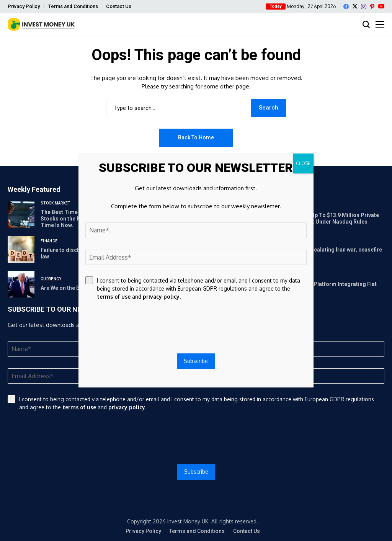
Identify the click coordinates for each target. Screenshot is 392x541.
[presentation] (196, 438)
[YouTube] (381, 6)
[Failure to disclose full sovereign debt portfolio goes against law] (21, 250)
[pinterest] (372, 7)
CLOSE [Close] (303, 163)
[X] (355, 6)
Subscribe (196, 472)
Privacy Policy (24, 6)
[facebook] (346, 7)
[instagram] (364, 7)
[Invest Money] (41, 24)
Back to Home (196, 137)
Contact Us (119, 6)
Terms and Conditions (73, 6)
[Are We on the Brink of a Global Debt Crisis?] (21, 284)
